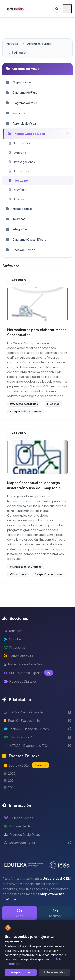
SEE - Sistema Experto (28, 673)
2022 (10, 773)
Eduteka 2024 (27, 765)
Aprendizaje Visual (39, 44)
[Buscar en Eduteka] (57, 9)
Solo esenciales (54, 972)
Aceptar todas (21, 972)
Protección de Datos (22, 834)
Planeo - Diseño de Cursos (37, 729)
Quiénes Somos (19, 818)
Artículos (13, 631)
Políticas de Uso (18, 826)
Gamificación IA (37, 737)
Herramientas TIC (19, 656)
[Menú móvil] (67, 9)
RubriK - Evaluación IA (37, 720)
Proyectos (14, 647)
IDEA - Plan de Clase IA (37, 712)
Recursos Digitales (20, 681)
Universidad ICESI (37, 843)
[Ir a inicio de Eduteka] (15, 9)
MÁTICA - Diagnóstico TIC (37, 745)
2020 (10, 787)
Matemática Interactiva (23, 664)
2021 (9, 780)
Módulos (12, 44)
